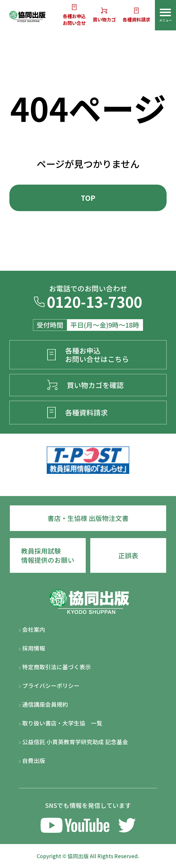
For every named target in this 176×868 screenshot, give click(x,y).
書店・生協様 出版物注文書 (88, 518)
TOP (88, 198)
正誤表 (128, 555)
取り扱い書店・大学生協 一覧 (61, 723)
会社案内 (32, 629)
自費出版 (32, 760)
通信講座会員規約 (43, 704)
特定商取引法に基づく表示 (55, 667)
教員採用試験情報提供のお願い (48, 555)
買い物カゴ (104, 15)
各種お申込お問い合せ (74, 15)
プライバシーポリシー (49, 685)
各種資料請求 (136, 15)
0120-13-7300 (88, 303)
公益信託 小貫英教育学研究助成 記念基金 (73, 742)
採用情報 (32, 648)
